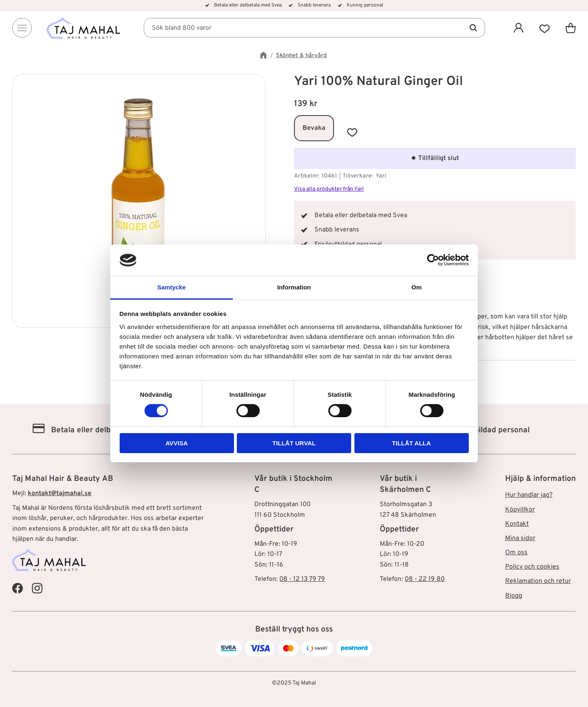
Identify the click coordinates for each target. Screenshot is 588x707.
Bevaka (314, 128)
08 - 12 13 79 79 (302, 579)
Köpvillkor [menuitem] (520, 510)
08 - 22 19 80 (425, 579)
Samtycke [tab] (171, 287)
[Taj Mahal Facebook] (18, 588)
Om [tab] (416, 287)
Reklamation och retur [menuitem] (538, 581)
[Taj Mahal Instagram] (37, 588)
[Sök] (473, 28)
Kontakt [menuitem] (517, 524)
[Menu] (22, 28)
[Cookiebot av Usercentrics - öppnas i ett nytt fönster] (433, 260)
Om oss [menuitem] (516, 553)
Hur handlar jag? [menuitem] (529, 495)
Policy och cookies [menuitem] (532, 567)
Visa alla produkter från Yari (329, 189)
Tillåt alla (411, 443)
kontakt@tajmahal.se (60, 494)
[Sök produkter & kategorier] (314, 28)
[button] (545, 28)
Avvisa (177, 443)
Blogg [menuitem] (514, 596)
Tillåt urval (294, 443)
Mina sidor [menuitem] (520, 538)
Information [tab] (294, 287)
